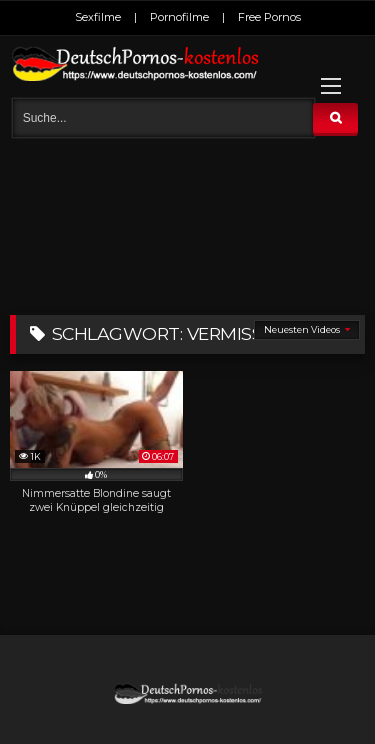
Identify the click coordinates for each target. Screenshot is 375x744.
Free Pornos (269, 17)
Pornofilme (179, 17)
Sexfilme (98, 17)
